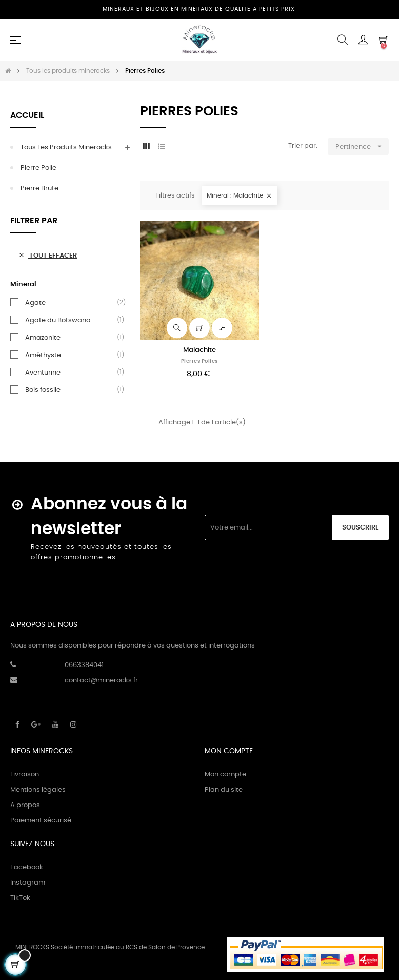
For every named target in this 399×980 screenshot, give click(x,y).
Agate (35, 303)
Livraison (25, 775)
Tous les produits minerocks (66, 148)
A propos (25, 805)
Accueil (27, 115)
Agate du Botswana (58, 320)
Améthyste (43, 355)
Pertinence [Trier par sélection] (362, 146)
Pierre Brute (39, 189)
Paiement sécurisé (41, 821)
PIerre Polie (38, 168)
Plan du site (224, 790)
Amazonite (43, 338)
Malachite (199, 350)
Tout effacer (47, 255)
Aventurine (43, 373)
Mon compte (225, 775)
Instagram (28, 883)
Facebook (27, 867)
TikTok (20, 898)
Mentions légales (38, 790)
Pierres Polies (199, 361)
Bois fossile (43, 390)
